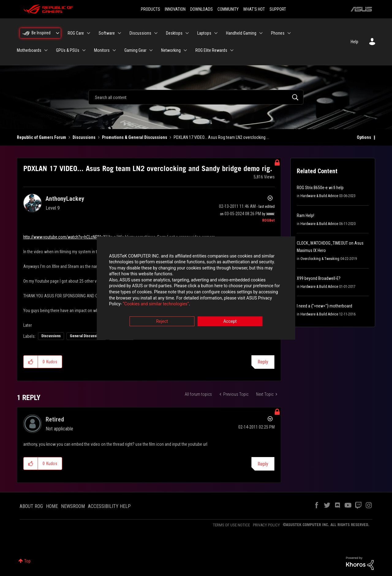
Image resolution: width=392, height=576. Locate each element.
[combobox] (196, 97)
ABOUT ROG (31, 506)
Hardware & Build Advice (319, 196)
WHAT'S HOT (254, 9)
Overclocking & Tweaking (320, 259)
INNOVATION (175, 9)
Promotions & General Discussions (135, 137)
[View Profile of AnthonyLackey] (65, 199)
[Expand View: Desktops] (187, 33)
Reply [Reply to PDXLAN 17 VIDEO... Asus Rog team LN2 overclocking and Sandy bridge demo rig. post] (263, 362)
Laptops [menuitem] (204, 33)
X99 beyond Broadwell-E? (319, 278)
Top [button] (27, 561)
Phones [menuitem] (278, 33)
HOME (52, 506)
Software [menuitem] (107, 33)
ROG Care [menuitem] (76, 33)
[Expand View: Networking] (185, 50)
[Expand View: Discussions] (156, 33)
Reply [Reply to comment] (263, 464)
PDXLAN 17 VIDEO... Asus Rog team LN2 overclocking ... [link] (221, 137)
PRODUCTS (151, 9)
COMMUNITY (228, 9)
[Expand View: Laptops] (216, 33)
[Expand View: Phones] (289, 33)
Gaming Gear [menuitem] (135, 50)
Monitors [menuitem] (102, 50)
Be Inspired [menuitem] (41, 33)
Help (354, 42)
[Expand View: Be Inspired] (58, 33)
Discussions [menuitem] (140, 33)
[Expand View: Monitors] (114, 50)
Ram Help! (305, 216)
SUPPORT (278, 9)
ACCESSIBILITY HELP (109, 506)
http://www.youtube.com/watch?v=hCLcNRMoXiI (65, 237)
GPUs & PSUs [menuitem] (68, 50)
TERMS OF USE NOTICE (231, 525)
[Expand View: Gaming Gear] (151, 50)
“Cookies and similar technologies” (156, 305)
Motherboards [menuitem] (29, 50)
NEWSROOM (73, 506)
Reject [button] (162, 322)
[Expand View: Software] (119, 33)
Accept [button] (230, 322)
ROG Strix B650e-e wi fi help (320, 188)
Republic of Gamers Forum (41, 137)
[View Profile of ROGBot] (268, 220)
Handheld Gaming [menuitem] (241, 33)
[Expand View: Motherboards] (46, 50)
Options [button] (364, 137)
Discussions (84, 137)
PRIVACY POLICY (266, 525)
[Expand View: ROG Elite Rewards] (232, 50)
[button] (31, 362)
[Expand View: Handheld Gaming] (261, 33)
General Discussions (86, 336)
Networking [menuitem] (171, 50)
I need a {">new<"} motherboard (324, 306)
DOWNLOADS (202, 9)
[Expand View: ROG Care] (89, 33)
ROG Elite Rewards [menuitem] (211, 50)
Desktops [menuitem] (174, 33)
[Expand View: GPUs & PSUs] (84, 50)
